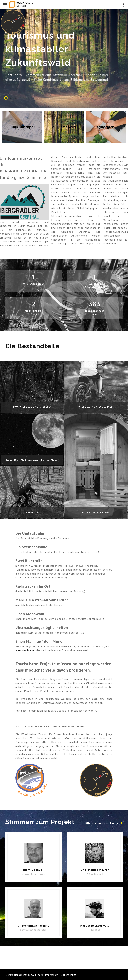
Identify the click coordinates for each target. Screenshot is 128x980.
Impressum (52, 975)
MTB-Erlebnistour (33, 284)
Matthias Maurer (26, 650)
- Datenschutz (67, 975)
